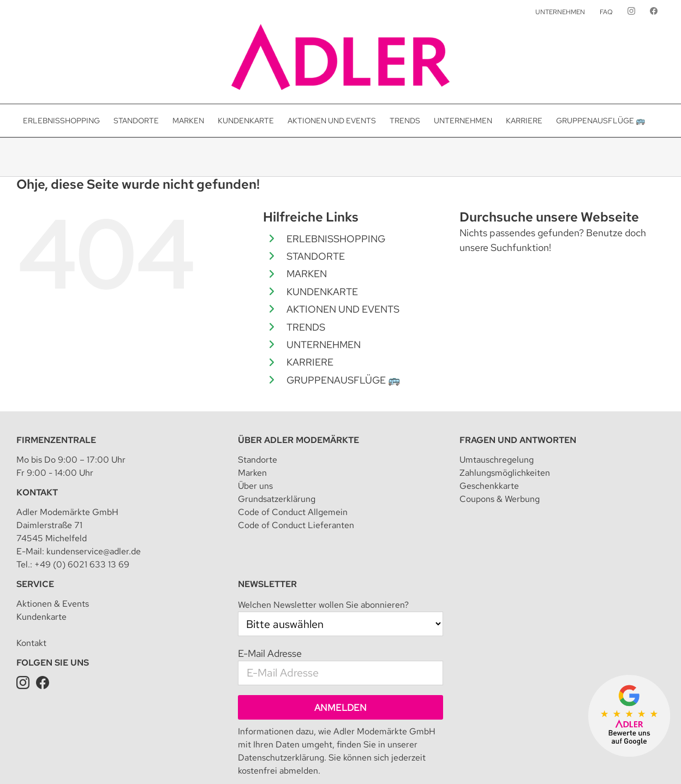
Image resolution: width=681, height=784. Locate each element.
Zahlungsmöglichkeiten (505, 422)
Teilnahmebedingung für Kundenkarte (413, 759)
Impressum (183, 759)
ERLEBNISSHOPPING (336, 239)
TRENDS (306, 327)
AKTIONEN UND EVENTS (343, 309)
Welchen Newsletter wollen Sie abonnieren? (323, 554)
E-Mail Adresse (270, 603)
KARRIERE (310, 362)
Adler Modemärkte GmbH (115, 759)
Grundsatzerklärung (277, 448)
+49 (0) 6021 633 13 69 (82, 514)
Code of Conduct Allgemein (293, 461)
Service (35, 533)
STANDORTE (316, 256)
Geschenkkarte (489, 435)
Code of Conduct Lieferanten (296, 474)
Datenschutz (228, 759)
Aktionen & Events (53, 553)
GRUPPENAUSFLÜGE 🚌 (343, 380)
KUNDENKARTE (322, 292)
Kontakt (37, 442)
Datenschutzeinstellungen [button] (299, 759)
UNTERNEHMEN (324, 345)
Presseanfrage (613, 759)
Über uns (255, 435)
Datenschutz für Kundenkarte (533, 759)
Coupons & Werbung (500, 448)
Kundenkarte (41, 566)
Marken (252, 422)
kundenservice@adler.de (94, 501)
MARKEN (307, 274)
